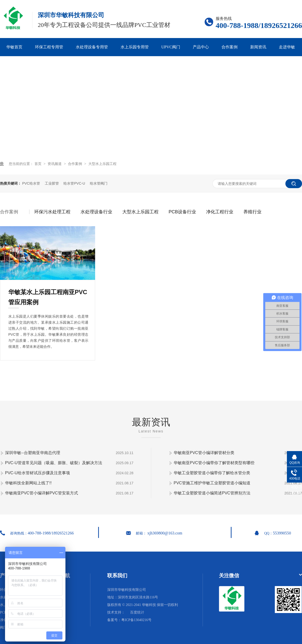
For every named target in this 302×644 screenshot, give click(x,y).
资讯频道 (55, 164)
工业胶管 (52, 183)
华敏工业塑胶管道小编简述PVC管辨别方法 (212, 493)
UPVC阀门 (171, 47)
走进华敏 (287, 47)
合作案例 (230, 47)
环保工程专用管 (49, 47)
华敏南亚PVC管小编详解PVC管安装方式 (42, 493)
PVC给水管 (31, 183)
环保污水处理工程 (52, 212)
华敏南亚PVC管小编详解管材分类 (204, 453)
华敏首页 (14, 47)
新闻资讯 (258, 47)
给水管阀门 (99, 183)
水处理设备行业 (96, 212)
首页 (39, 164)
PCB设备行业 (182, 212)
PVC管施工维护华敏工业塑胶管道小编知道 (212, 483)
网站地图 (57, 612)
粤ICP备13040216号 (136, 620)
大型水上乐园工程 (102, 164)
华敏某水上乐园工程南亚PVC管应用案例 (48, 293)
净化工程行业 (220, 212)
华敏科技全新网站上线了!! (28, 483)
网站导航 (60, 575)
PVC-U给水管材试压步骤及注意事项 (37, 473)
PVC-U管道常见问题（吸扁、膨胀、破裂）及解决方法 (54, 463)
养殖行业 (252, 212)
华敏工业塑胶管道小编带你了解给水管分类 (212, 473)
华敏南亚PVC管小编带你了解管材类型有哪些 (214, 463)
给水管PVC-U (74, 183)
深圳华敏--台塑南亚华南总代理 (33, 453)
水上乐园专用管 (135, 47)
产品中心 (201, 47)
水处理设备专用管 (92, 47)
